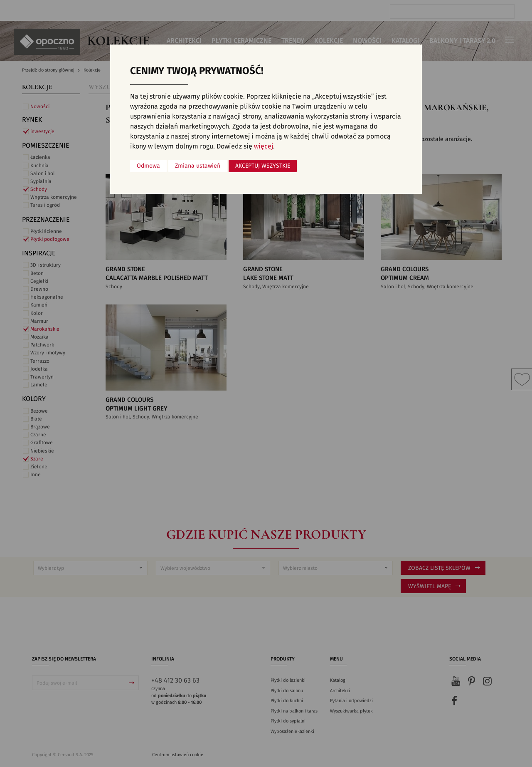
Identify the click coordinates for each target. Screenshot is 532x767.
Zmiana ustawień (198, 166)
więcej (264, 146)
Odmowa (148, 166)
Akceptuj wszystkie (263, 166)
